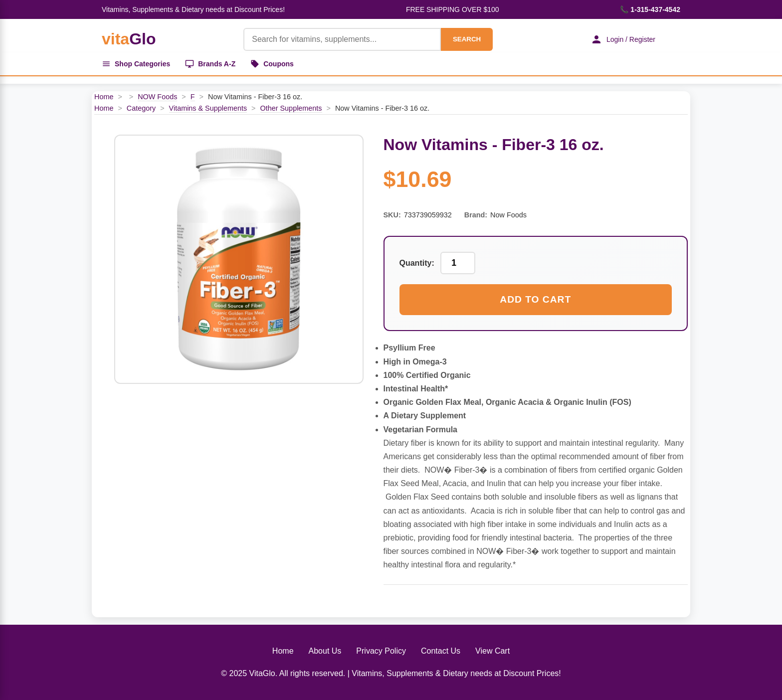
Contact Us (441, 651)
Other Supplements (291, 108)
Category (141, 108)
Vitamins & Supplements (208, 108)
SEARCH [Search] (467, 39)
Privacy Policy (381, 651)
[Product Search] (342, 39)
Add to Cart (535, 299)
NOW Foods (157, 97)
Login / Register (623, 39)
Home (104, 97)
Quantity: (417, 263)
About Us (325, 651)
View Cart (492, 651)
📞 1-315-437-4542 (650, 9)
